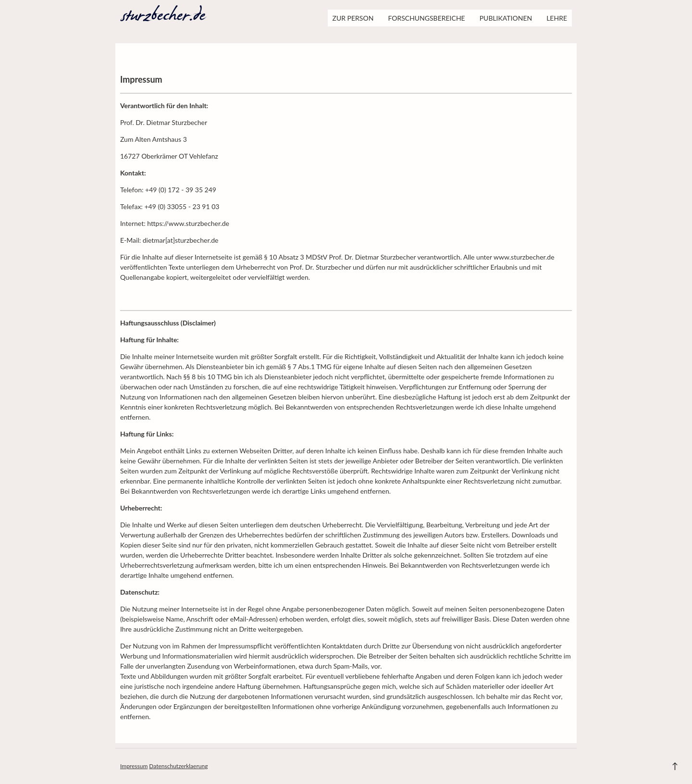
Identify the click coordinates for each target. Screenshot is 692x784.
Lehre (557, 18)
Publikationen (506, 18)
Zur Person (353, 18)
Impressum (134, 766)
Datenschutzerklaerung (178, 766)
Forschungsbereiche (426, 18)
